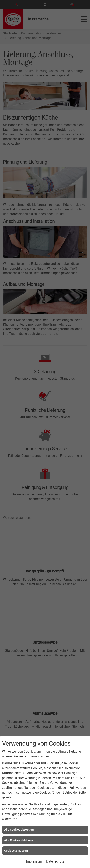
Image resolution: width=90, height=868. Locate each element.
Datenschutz (55, 861)
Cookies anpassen (16, 851)
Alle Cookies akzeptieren (20, 830)
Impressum (34, 861)
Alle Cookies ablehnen (19, 840)
